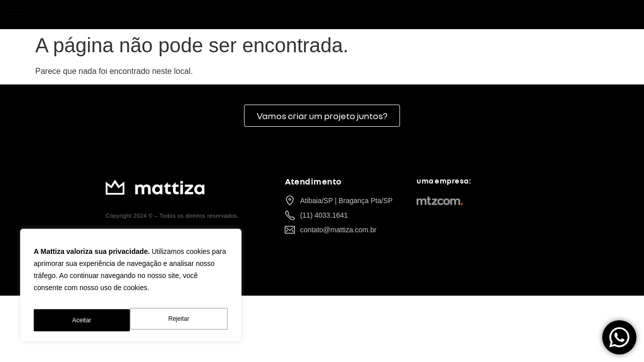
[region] (131, 289)
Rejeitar (82, 320)
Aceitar (181, 320)
